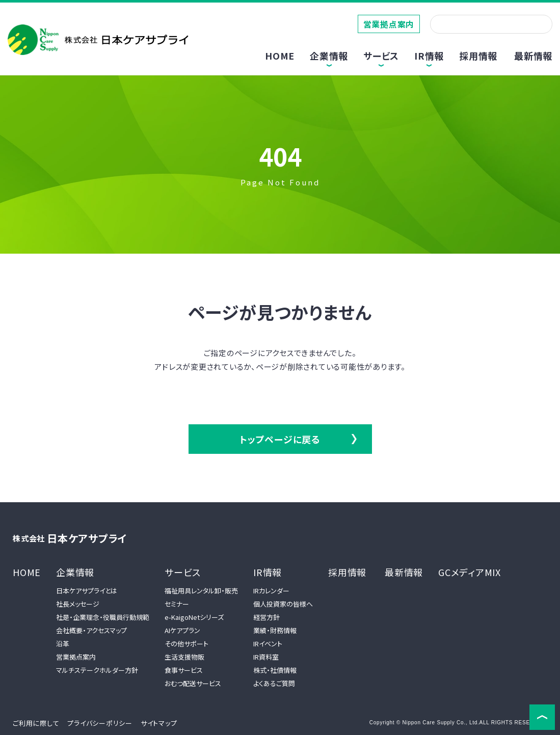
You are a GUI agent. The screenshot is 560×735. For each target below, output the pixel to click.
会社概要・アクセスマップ (91, 630)
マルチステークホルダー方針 (97, 670)
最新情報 (533, 56)
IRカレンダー (271, 591)
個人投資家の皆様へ (283, 604)
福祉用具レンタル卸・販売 (201, 591)
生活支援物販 (184, 657)
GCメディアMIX (470, 572)
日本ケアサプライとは (87, 591)
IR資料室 (266, 657)
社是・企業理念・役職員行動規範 (103, 617)
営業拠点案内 (389, 24)
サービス (183, 572)
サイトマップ (159, 723)
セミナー (177, 604)
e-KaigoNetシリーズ (194, 617)
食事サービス (184, 670)
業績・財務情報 (275, 630)
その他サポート (186, 644)
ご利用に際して (36, 723)
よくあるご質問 (274, 683)
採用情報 (478, 56)
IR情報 (268, 572)
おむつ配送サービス (193, 683)
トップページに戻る (280, 439)
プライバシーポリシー (100, 723)
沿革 (63, 644)
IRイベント (268, 644)
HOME (280, 56)
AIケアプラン (182, 630)
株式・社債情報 (275, 670)
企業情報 (75, 572)
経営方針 (266, 617)
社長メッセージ (78, 604)
